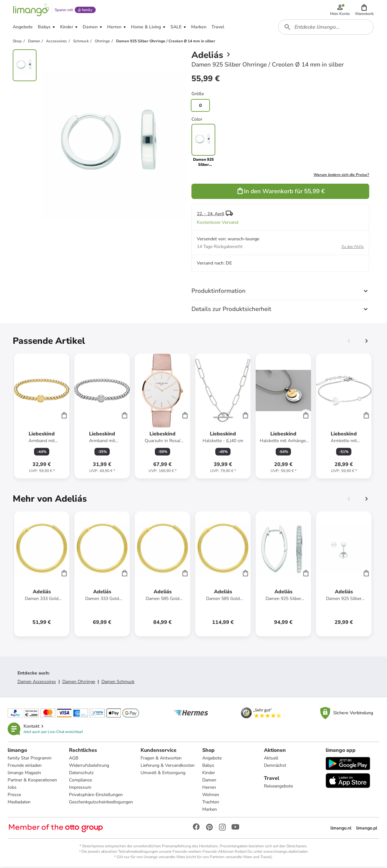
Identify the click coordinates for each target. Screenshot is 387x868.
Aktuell (271, 759)
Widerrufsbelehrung (89, 766)
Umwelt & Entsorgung (163, 774)
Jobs (12, 788)
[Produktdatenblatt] (42, 417)
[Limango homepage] (31, 10)
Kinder (209, 774)
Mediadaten (19, 803)
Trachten (211, 803)
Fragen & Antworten (161, 759)
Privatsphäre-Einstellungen (96, 796)
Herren (209, 788)
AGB (74, 759)
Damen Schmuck (118, 683)
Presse (14, 796)
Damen (210, 781)
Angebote (212, 759)
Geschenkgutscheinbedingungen (101, 803)
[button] (364, 10)
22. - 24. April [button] (211, 215)
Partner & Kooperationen (32, 781)
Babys (209, 766)
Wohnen (211, 796)
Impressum (80, 788)
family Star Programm (30, 759)
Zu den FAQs (353, 248)
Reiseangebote (278, 787)
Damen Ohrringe (79, 683)
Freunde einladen (25, 766)
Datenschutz (82, 774)
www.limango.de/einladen (286, 852)
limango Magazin (24, 774)
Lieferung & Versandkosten (168, 766)
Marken (210, 810)
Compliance (81, 781)
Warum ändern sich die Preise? (341, 176)
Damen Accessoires (37, 683)
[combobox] (326, 28)
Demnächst (275, 766)
